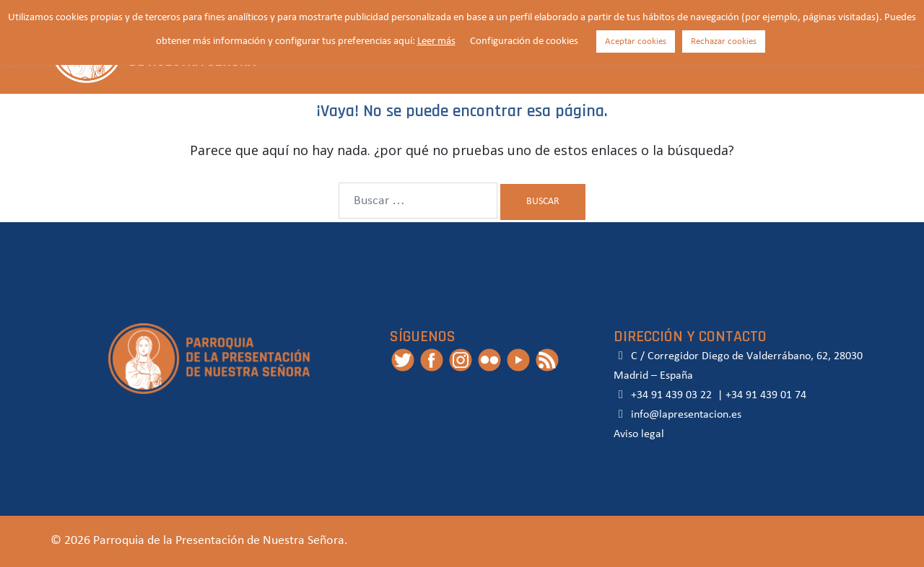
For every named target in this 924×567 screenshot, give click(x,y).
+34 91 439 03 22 (670, 395)
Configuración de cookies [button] (524, 41)
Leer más (436, 41)
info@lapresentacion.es (677, 415)
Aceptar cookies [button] (636, 41)
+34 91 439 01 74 (766, 395)
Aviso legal (639, 434)
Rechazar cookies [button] (724, 41)
